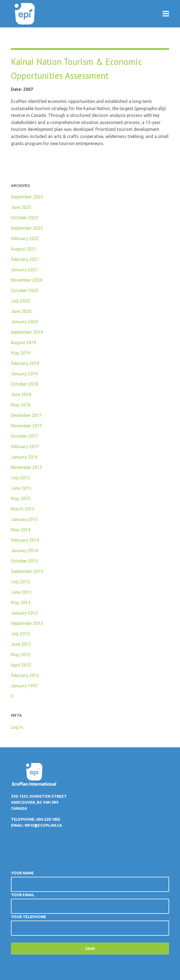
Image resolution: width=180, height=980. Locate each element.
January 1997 (24, 686)
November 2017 (26, 426)
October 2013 (24, 561)
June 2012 (21, 644)
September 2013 (27, 571)
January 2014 (24, 550)
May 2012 (21, 655)
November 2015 (26, 467)
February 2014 (25, 540)
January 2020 (24, 322)
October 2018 (24, 384)
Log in (17, 727)
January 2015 (24, 519)
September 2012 (27, 623)
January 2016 (24, 457)
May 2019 (21, 353)
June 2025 (21, 207)
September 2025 (27, 197)
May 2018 (21, 405)
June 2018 (21, 394)
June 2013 (21, 592)
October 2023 (24, 218)
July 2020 (20, 301)
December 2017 (26, 415)
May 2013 (21, 603)
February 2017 (25, 446)
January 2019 (24, 374)
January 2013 (24, 613)
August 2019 (23, 342)
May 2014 (21, 530)
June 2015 (21, 488)
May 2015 (21, 498)
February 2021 (25, 259)
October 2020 (24, 290)
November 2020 (26, 280)
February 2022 (25, 238)
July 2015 (20, 478)
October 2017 (24, 436)
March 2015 (23, 509)
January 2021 (24, 270)
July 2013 (20, 582)
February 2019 (25, 363)
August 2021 (23, 249)
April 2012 (21, 665)
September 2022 (27, 228)
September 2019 (27, 332)
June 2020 (21, 311)
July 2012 (20, 634)
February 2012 (25, 675)
